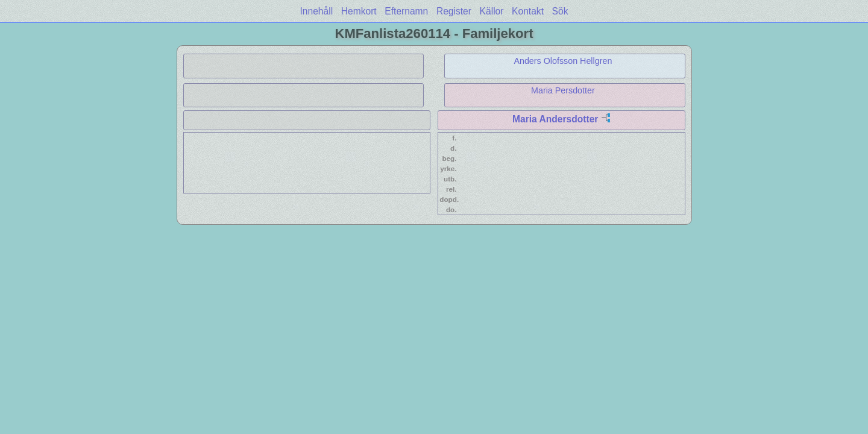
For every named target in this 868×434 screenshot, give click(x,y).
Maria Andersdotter (555, 119)
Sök (560, 11)
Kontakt (528, 11)
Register (454, 11)
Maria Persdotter (563, 90)
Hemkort (359, 11)
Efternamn (406, 11)
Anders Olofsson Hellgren (563, 61)
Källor (492, 11)
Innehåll (317, 11)
